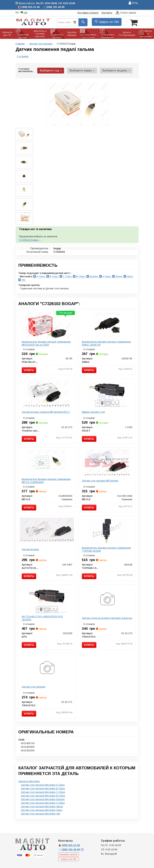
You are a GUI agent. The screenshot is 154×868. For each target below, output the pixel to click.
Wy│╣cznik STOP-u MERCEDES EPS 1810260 (42, 618)
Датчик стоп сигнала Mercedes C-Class (43, 792)
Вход (133, 3)
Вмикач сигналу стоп (93, 411)
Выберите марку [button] (80, 70)
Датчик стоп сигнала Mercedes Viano (42, 810)
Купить (29, 370)
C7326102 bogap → (30, 239)
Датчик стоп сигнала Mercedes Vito (41, 813)
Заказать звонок (68, 854)
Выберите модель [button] (113, 70)
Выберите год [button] (50, 70)
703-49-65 (69, 849)
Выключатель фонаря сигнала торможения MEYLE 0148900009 (46, 480)
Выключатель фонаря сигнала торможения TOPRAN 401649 (106, 549)
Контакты (107, 13)
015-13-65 (69, 845)
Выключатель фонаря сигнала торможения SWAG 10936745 (106, 343)
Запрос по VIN (107, 22)
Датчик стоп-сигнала (33, 686)
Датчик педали (30, 549)
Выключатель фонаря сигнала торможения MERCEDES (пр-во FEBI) (46, 343)
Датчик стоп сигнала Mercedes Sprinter (43, 799)
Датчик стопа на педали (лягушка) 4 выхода (107, 618)
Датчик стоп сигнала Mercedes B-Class (43, 788)
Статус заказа (126, 13)
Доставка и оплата (88, 13)
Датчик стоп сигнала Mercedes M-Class (43, 795)
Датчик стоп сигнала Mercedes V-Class (43, 802)
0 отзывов (23, 56)
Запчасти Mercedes (29, 781)
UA (24, 13)
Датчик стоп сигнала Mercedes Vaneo (42, 806)
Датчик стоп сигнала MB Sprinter (100, 480)
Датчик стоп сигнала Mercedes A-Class (43, 784)
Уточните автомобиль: (26, 69)
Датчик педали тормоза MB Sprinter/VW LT (46, 411)
